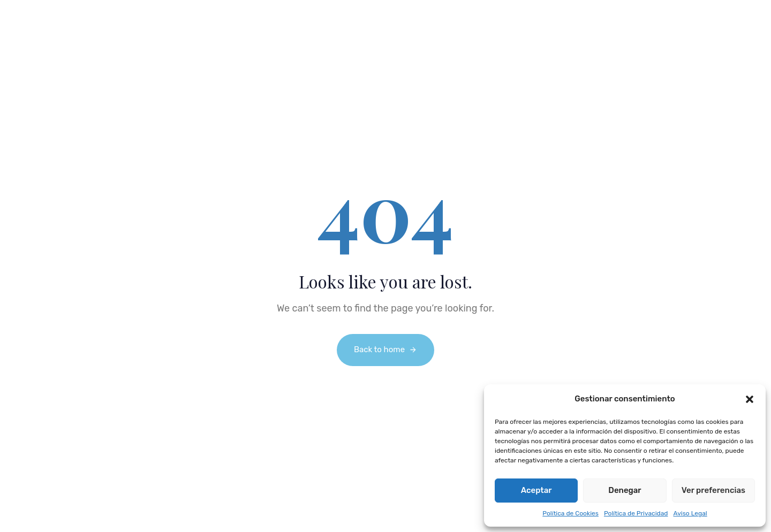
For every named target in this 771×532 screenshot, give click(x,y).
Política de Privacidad (636, 513)
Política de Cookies (570, 513)
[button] (750, 399)
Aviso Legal (690, 513)
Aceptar (536, 490)
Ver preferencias (713, 490)
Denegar (625, 490)
